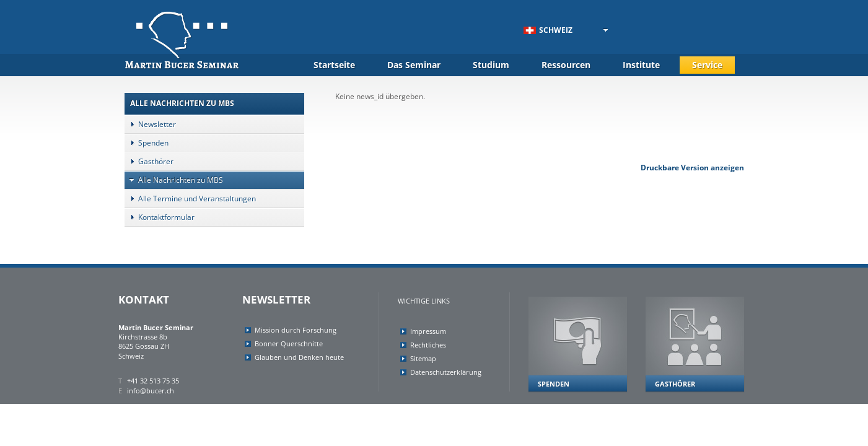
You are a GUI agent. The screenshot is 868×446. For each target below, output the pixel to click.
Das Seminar (414, 65)
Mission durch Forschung (296, 330)
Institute (641, 65)
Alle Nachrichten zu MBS (174, 180)
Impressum (428, 331)
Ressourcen (566, 65)
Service (707, 65)
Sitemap (423, 358)
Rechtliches (428, 345)
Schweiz (548, 30)
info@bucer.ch (151, 391)
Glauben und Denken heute (299, 357)
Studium (491, 65)
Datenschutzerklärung (446, 372)
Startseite (334, 65)
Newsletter (150, 124)
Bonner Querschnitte (289, 343)
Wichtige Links (424, 301)
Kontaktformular (160, 217)
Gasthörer (149, 161)
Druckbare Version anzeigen (692, 168)
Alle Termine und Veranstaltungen (190, 199)
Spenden (147, 143)
